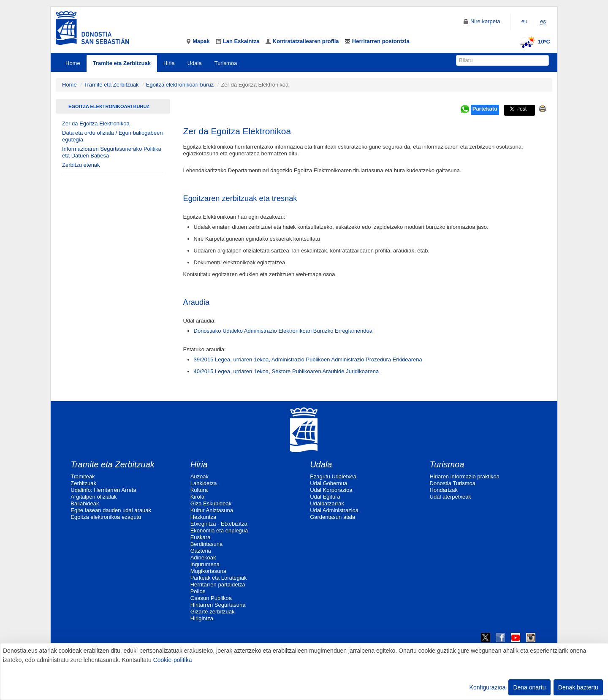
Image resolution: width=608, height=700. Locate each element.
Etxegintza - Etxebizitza (219, 524)
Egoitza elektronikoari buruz (180, 85)
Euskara (201, 537)
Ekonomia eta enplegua (219, 530)
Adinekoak (203, 558)
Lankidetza (204, 483)
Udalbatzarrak (327, 503)
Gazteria (201, 551)
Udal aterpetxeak (451, 497)
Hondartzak (444, 490)
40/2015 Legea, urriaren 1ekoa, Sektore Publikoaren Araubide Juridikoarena (286, 371)
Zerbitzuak (83, 483)
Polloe (198, 591)
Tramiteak (83, 476)
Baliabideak (85, 503)
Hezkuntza (203, 517)
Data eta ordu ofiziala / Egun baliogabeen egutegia (113, 136)
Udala (195, 63)
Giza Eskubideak (211, 503)
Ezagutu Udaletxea (333, 476)
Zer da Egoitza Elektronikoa (96, 123)
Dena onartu (529, 687)
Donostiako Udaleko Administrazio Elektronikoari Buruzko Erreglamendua (283, 331)
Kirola (197, 497)
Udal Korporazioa (331, 490)
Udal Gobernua (328, 483)
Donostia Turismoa (453, 483)
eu (524, 21)
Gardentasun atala (332, 517)
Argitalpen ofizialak (94, 497)
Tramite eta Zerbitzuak (122, 63)
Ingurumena (205, 564)
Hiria (169, 63)
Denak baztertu (578, 687)
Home (73, 63)
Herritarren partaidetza (218, 585)
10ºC (533, 42)
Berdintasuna (207, 544)
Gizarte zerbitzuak (213, 612)
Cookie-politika (173, 660)
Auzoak (199, 476)
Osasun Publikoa (211, 598)
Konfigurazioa (488, 687)
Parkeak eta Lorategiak (219, 578)
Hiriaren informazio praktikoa (465, 476)
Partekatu (485, 109)
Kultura (199, 490)
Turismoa (226, 63)
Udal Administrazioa (334, 510)
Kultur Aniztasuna (212, 510)
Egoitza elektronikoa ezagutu (106, 517)
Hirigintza (202, 618)
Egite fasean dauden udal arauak (111, 510)
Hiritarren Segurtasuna (218, 605)
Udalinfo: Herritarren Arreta (103, 490)
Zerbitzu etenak (81, 165)
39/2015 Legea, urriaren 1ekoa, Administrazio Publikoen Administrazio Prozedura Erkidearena (308, 359)
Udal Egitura (325, 497)
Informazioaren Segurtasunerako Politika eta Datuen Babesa (112, 152)
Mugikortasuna (208, 571)
